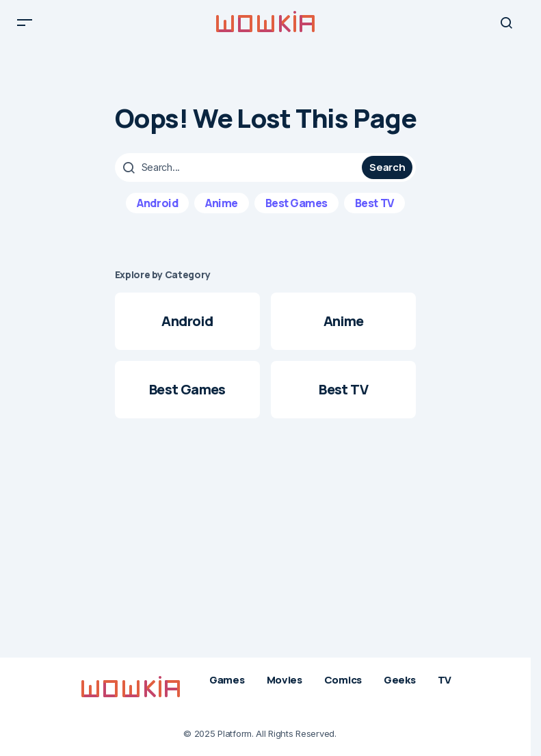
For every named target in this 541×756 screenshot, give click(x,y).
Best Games (296, 212)
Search (387, 176)
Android (157, 212)
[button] (25, 27)
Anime (222, 212)
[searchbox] (240, 176)
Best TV (374, 212)
